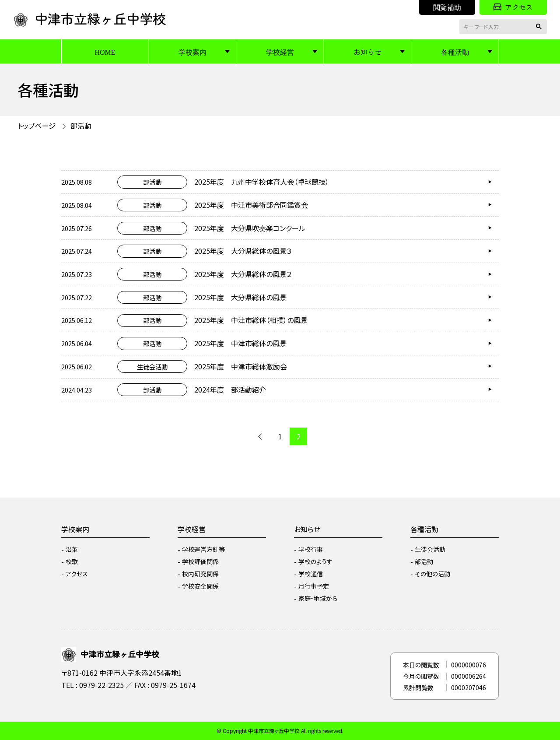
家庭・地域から (318, 598)
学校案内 (192, 52)
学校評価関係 (200, 561)
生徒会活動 (430, 549)
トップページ (37, 126)
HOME (105, 52)
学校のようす (315, 561)
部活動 (81, 126)
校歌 (72, 561)
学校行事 (311, 549)
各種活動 (455, 52)
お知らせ (367, 52)
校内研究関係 (200, 574)
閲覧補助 (447, 7)
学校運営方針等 (203, 549)
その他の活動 (432, 574)
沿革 (72, 549)
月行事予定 (314, 586)
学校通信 (311, 574)
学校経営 (280, 52)
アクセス (513, 7)
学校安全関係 (200, 586)
